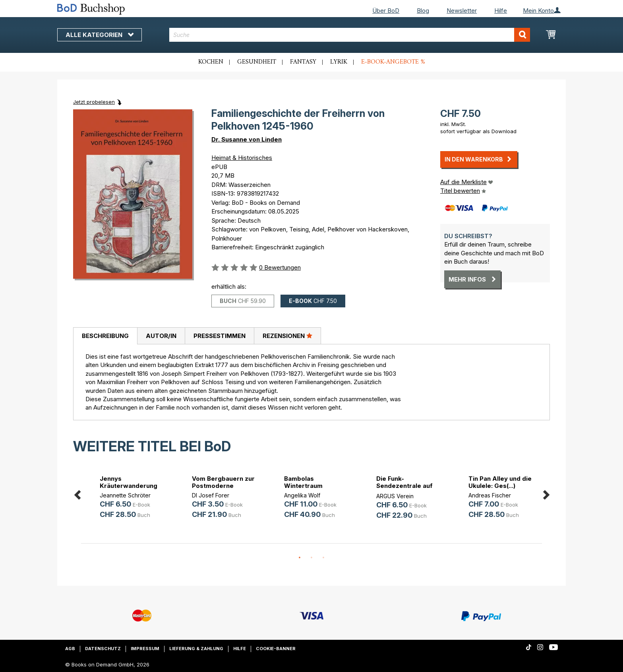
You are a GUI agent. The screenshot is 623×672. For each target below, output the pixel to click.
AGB (70, 649)
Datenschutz (103, 649)
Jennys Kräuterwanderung (129, 482)
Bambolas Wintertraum (303, 482)
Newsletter (462, 11)
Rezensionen (287, 336)
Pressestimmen (220, 336)
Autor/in (161, 336)
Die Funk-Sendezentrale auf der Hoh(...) (404, 486)
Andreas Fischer (490, 495)
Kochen (211, 62)
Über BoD (386, 11)
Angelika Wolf (302, 495)
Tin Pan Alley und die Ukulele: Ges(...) (500, 482)
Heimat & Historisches (242, 158)
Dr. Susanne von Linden (247, 139)
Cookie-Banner (276, 649)
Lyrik (339, 62)
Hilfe (501, 11)
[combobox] (350, 35)
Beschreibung (105, 336)
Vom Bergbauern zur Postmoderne (223, 482)
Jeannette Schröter (125, 495)
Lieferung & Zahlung (196, 649)
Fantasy (303, 62)
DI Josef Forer (211, 495)
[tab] (105, 336)
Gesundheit (257, 62)
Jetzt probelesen (94, 102)
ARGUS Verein (395, 496)
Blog (423, 11)
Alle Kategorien (100, 35)
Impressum (145, 649)
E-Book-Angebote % (393, 62)
